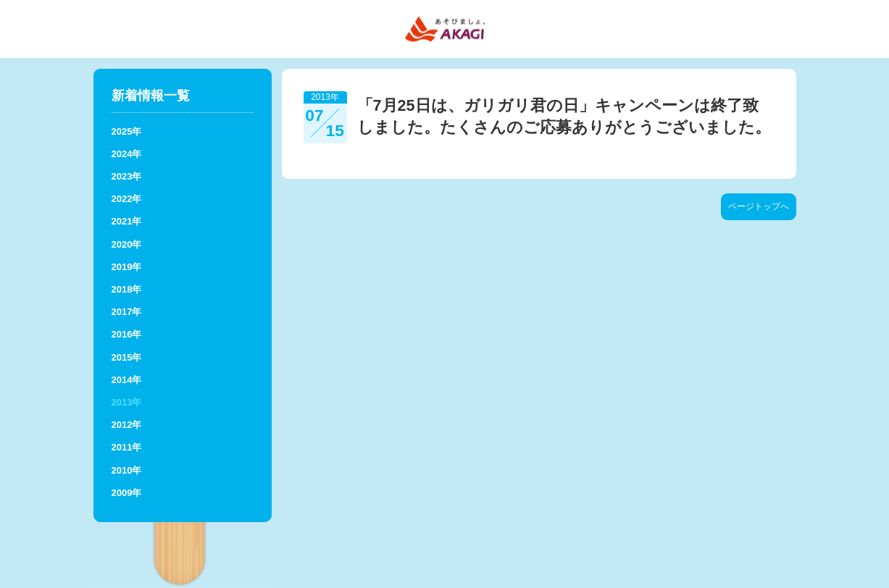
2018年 (127, 289)
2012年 (127, 425)
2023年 (127, 176)
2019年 (127, 267)
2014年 (127, 380)
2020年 (127, 244)
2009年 (127, 493)
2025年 (127, 131)
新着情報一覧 (151, 96)
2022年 (127, 199)
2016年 (127, 334)
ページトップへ (759, 206)
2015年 (127, 357)
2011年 (127, 447)
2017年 (127, 312)
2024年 (127, 154)
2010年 (127, 470)
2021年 (127, 221)
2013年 (127, 402)
